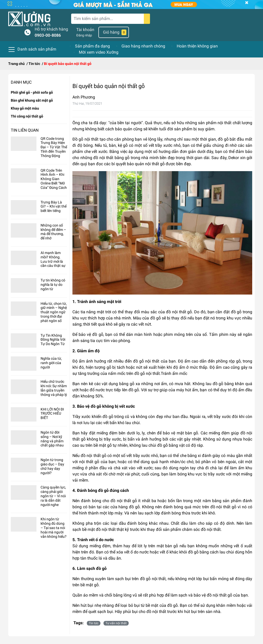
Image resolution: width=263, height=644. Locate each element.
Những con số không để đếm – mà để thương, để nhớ (53, 232)
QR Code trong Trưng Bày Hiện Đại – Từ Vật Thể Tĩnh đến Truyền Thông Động (54, 147)
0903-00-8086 (48, 35)
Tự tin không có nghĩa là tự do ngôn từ (53, 285)
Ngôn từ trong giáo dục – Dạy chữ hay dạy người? (52, 466)
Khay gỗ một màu (25, 108)
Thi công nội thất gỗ (27, 116)
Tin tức (94, 623)
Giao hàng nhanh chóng (143, 46)
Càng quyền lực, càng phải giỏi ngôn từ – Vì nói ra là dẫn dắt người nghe (53, 496)
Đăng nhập (84, 35)
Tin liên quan (25, 130)
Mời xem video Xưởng (99, 52)
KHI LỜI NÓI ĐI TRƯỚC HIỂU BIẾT (52, 414)
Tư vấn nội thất (116, 623)
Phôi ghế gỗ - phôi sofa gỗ (32, 92)
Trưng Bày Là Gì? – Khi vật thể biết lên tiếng (54, 207)
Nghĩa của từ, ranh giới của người (51, 363)
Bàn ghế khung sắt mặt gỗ (32, 100)
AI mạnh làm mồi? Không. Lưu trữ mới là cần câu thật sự (53, 259)
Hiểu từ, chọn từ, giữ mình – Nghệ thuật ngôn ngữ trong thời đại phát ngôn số (54, 312)
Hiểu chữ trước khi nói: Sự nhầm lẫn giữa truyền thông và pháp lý (54, 388)
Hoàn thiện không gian (197, 46)
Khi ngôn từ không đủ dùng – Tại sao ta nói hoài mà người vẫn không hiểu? (54, 528)
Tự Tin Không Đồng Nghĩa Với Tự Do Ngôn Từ (53, 340)
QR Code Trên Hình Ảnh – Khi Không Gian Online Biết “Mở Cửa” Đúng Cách (54, 179)
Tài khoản (85, 30)
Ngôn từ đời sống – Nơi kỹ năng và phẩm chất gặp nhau (52, 439)
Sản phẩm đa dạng (92, 46)
